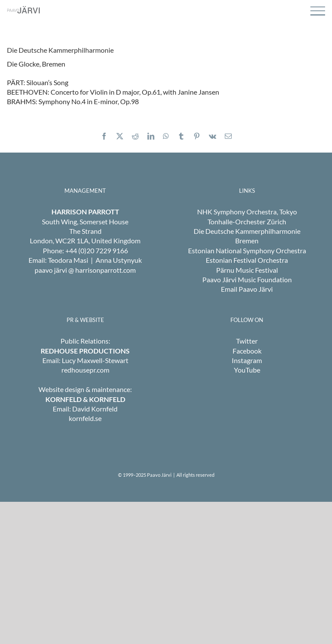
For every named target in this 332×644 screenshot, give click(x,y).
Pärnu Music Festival (247, 270)
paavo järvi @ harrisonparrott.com (85, 270)
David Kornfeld (95, 409)
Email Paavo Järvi (247, 289)
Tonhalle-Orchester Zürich (247, 222)
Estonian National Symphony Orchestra (247, 250)
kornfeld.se (85, 418)
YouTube (247, 370)
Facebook (247, 351)
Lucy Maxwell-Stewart (95, 360)
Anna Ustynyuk (119, 260)
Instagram (247, 360)
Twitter (247, 341)
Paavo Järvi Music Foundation (247, 279)
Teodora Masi (68, 260)
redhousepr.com (85, 370)
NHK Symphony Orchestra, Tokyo (247, 212)
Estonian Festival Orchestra (247, 260)
